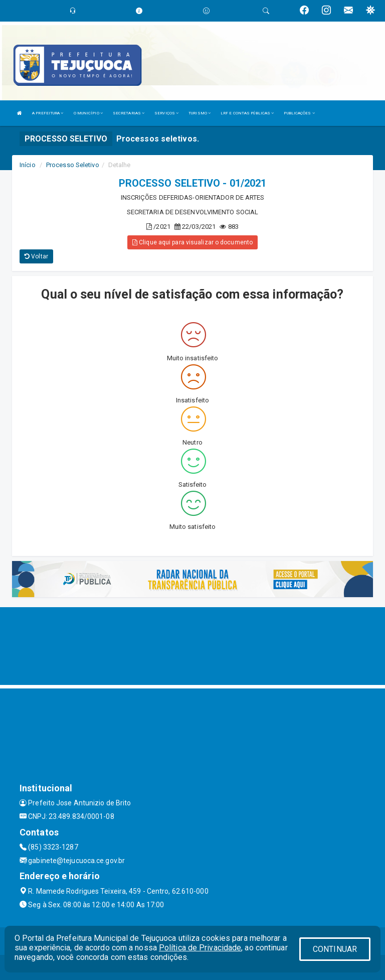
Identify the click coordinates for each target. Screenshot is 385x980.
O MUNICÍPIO (88, 113)
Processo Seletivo (73, 165)
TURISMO (200, 113)
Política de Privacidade (200, 948)
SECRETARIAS (129, 113)
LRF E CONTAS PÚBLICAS (247, 113)
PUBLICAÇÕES (299, 113)
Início (28, 165)
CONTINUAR (335, 949)
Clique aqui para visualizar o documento (192, 242)
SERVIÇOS (166, 113)
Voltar (36, 256)
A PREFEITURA (48, 113)
